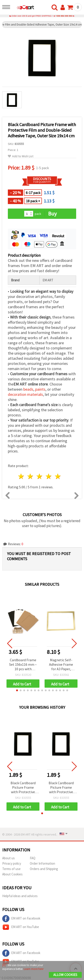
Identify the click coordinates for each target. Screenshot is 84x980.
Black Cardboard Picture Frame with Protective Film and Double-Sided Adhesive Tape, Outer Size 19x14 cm (23, 788)
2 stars (31, 476)
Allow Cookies (65, 975)
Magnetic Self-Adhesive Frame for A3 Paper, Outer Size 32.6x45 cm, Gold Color (61, 665)
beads (28, 389)
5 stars (58, 476)
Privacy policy (12, 863)
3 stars (40, 476)
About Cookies (12, 874)
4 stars (49, 476)
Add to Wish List (21, 156)
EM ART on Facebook (21, 919)
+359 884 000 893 (64, 16)
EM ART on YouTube (21, 927)
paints (40, 389)
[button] (17, 690)
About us (9, 858)
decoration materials (25, 394)
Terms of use (11, 869)
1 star (21, 476)
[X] (4, 965)
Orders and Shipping (44, 869)
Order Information (42, 863)
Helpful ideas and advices (20, 896)
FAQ (33, 858)
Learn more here (34, 969)
